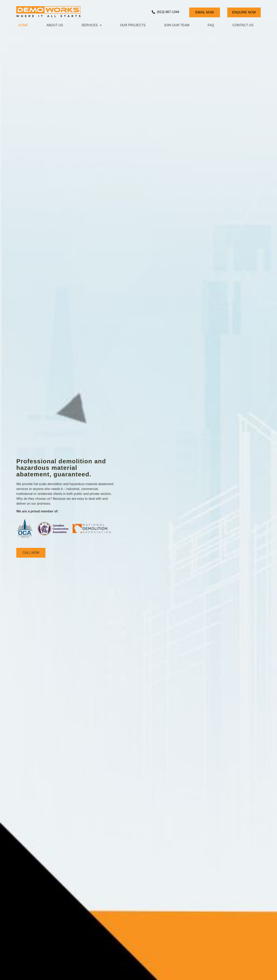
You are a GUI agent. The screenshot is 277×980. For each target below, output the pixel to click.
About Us (55, 25)
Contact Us (243, 25)
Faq (211, 25)
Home (23, 25)
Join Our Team (176, 25)
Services (92, 25)
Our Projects (133, 25)
